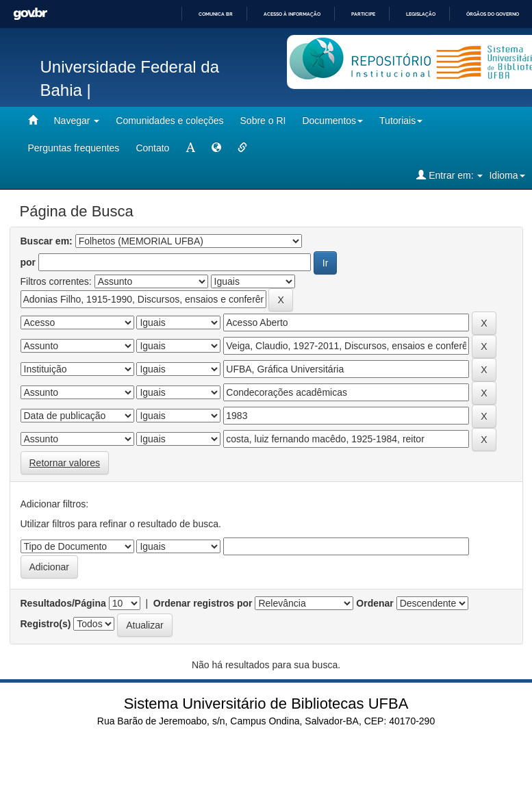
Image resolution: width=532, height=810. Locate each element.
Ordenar (375, 603)
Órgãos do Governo (493, 14)
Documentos (332, 121)
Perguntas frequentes (74, 148)
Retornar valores (65, 463)
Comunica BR (216, 14)
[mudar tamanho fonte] (190, 148)
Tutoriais (401, 121)
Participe (363, 14)
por (28, 262)
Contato (152, 148)
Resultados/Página (63, 603)
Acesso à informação (292, 14)
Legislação (421, 14)
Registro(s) (46, 624)
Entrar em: (449, 175)
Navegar (77, 121)
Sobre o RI (263, 121)
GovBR (30, 14)
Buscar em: (47, 241)
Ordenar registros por (203, 603)
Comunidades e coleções (169, 121)
